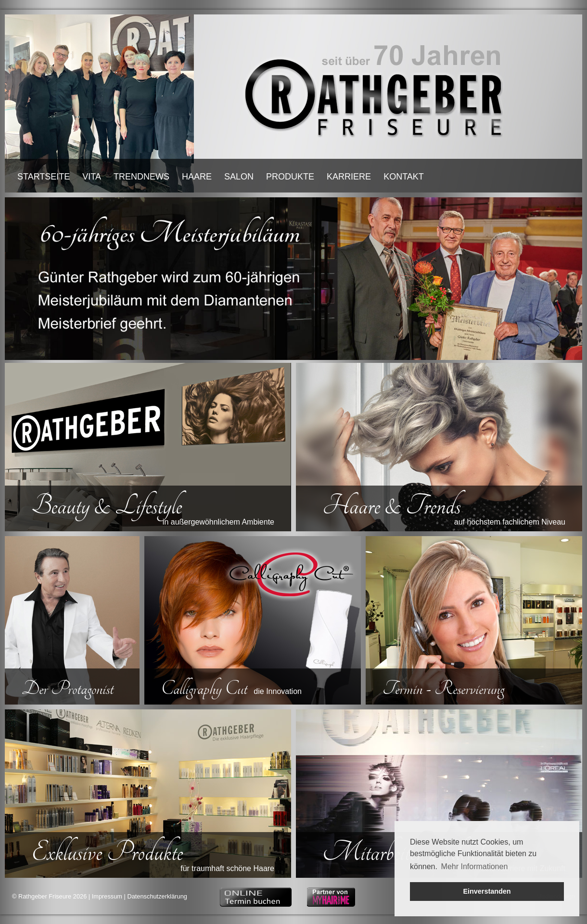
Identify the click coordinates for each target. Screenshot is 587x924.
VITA (92, 177)
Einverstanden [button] (487, 891)
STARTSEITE (44, 177)
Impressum (107, 896)
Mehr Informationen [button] (475, 866)
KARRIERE (349, 177)
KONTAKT (404, 177)
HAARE (197, 177)
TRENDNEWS (141, 177)
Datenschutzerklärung (157, 896)
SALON (239, 177)
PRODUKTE (290, 177)
